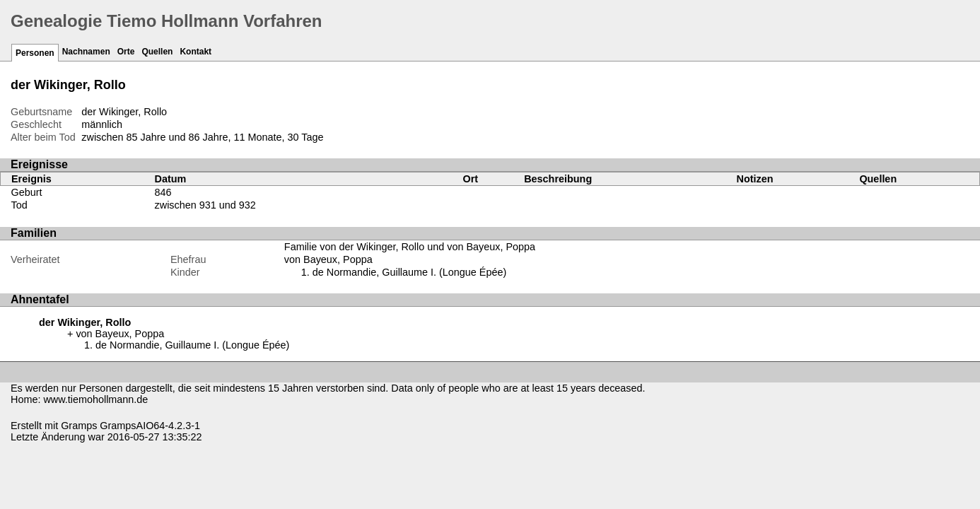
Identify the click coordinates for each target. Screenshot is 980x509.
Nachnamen (86, 52)
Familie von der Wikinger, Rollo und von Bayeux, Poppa (410, 247)
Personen (35, 53)
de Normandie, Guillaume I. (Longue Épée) (409, 272)
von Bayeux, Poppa (328, 259)
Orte (126, 52)
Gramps (79, 426)
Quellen (157, 52)
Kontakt (196, 52)
